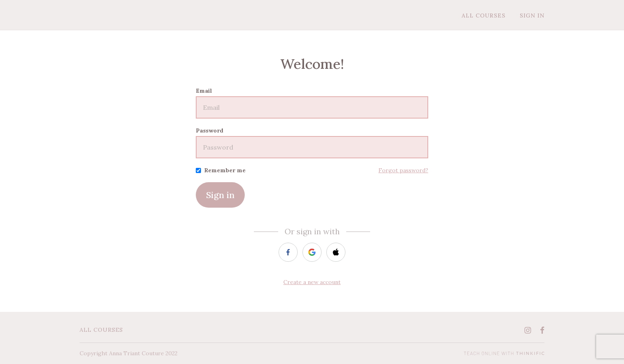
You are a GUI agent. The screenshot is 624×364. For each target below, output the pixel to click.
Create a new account (312, 282)
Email (204, 91)
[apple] (336, 252)
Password (210, 130)
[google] (312, 252)
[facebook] (288, 252)
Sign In (532, 16)
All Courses (484, 16)
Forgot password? (403, 170)
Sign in (220, 195)
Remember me (225, 170)
